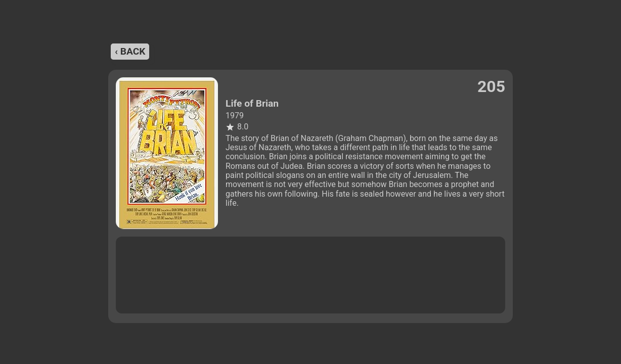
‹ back (130, 51)
